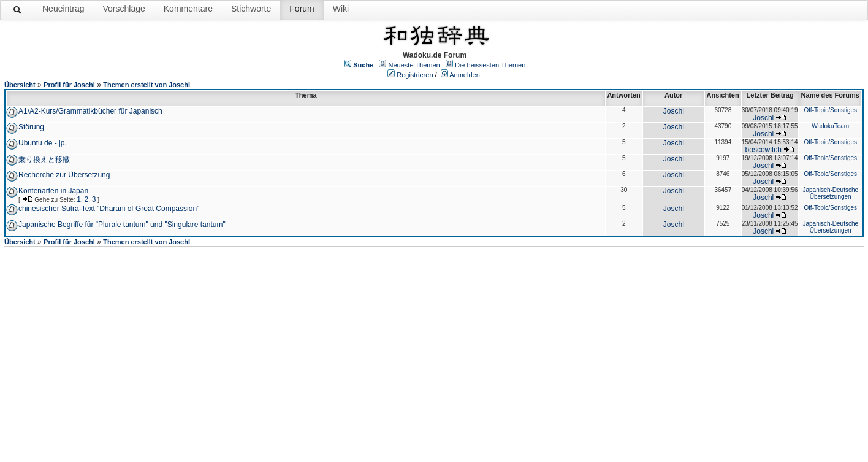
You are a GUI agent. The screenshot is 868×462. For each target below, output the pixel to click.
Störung (31, 127)
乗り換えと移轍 (44, 160)
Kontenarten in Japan (53, 191)
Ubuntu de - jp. (43, 143)
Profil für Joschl (69, 85)
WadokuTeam (830, 126)
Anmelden (465, 75)
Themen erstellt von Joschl (147, 85)
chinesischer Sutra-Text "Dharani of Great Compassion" (109, 209)
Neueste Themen (414, 65)
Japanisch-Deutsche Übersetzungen (830, 193)
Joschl (674, 111)
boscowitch (763, 150)
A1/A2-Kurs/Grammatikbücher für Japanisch (90, 111)
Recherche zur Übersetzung (64, 175)
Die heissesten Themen (490, 65)
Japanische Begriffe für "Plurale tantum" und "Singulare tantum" (122, 225)
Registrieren (415, 75)
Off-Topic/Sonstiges (830, 110)
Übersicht (20, 85)
